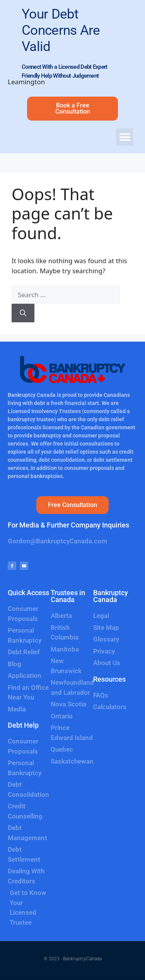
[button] (125, 137)
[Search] (23, 313)
